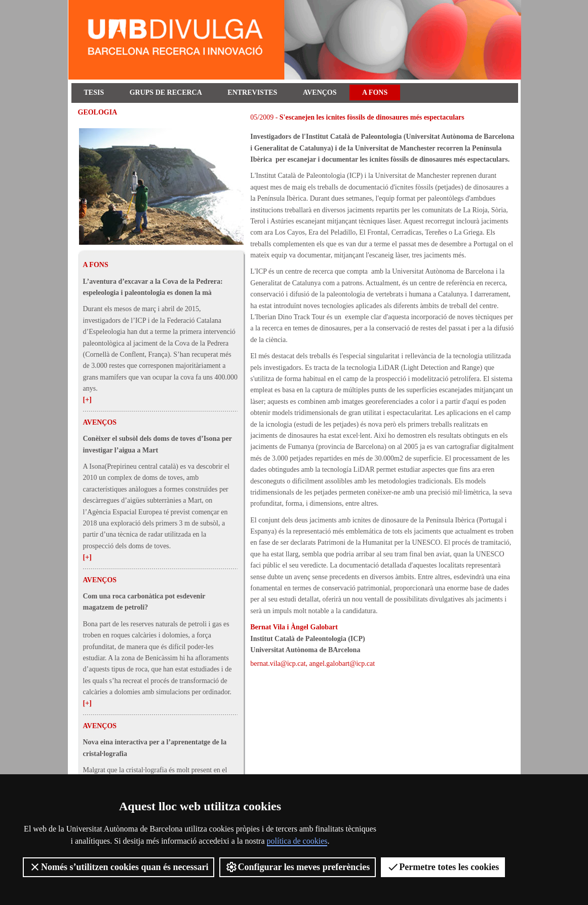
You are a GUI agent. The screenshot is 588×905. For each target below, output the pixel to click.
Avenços (320, 92)
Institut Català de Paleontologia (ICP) (307, 639)
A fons (375, 92)
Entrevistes (252, 92)
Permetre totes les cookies (443, 867)
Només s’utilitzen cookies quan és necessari (119, 867)
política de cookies (297, 841)
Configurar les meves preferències (298, 867)
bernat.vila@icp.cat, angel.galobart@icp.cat (312, 664)
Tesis (94, 92)
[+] (87, 400)
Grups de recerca (166, 92)
